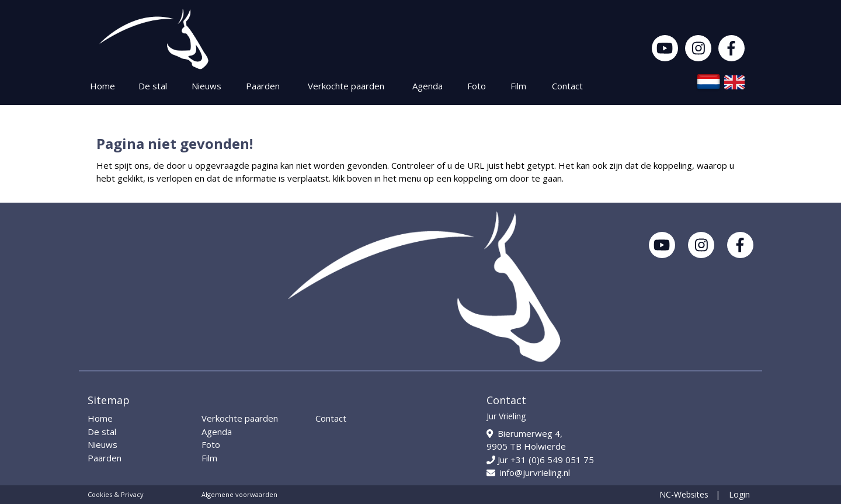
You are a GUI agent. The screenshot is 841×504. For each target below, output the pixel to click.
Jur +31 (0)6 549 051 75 (540, 460)
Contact (567, 86)
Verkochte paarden (346, 86)
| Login (733, 494)
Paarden (263, 86)
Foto (477, 86)
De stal (153, 86)
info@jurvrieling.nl (528, 472)
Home (102, 86)
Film (518, 86)
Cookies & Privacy (116, 494)
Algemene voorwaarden (239, 494)
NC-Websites (684, 494)
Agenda (428, 86)
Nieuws (206, 86)
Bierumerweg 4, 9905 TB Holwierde (526, 440)
